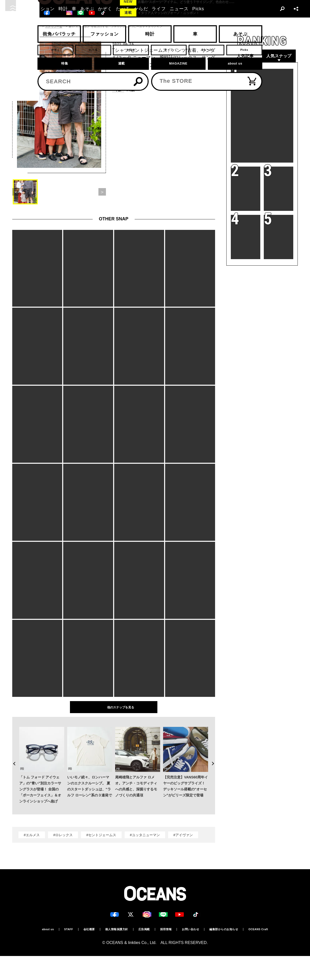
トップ (16, 27)
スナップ (33, 27)
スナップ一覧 (54, 27)
